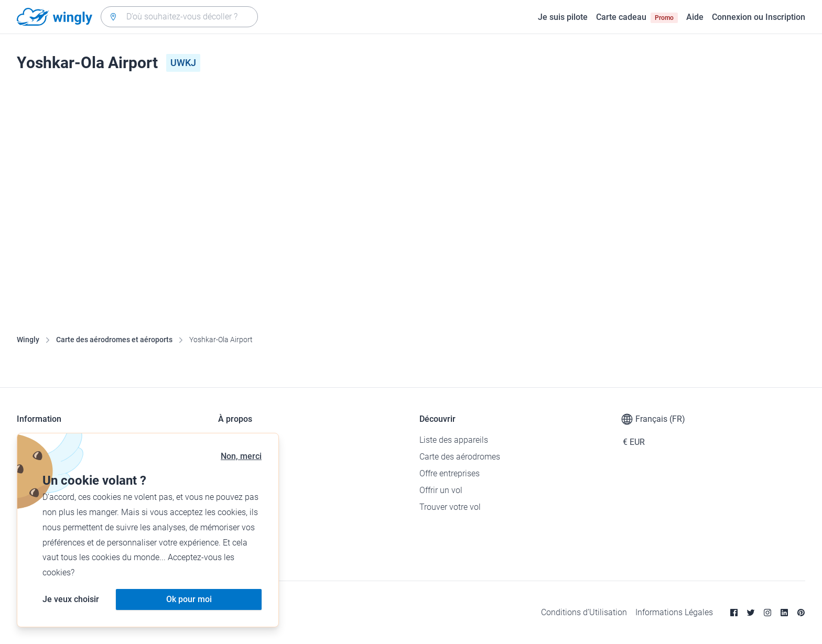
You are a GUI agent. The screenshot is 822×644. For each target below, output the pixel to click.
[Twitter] (751, 613)
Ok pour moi (189, 599)
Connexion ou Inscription (759, 17)
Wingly (28, 340)
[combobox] (179, 17)
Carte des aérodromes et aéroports (114, 340)
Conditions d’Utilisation (584, 612)
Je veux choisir (71, 599)
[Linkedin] (784, 613)
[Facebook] (734, 613)
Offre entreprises (450, 473)
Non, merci (241, 456)
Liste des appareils (454, 440)
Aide (695, 17)
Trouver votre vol (450, 507)
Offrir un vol (441, 490)
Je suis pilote (563, 17)
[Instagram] (767, 613)
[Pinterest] (801, 613)
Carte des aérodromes (460, 457)
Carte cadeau (637, 17)
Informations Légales (674, 612)
